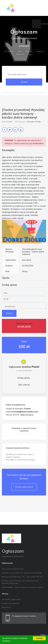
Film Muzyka (9, 51)
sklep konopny (27, 415)
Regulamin (6, 607)
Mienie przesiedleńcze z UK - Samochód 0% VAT (22, 577)
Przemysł (40, 51)
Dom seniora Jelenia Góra (13, 569)
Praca (30, 54)
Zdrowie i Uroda (34, 122)
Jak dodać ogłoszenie (11, 599)
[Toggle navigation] (42, 8)
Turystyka (29, 51)
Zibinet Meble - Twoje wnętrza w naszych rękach (22, 587)
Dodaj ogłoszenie (24, 487)
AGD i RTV (20, 54)
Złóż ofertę (24, 385)
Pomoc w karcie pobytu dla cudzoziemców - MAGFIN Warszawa (21, 582)
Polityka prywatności (11, 603)
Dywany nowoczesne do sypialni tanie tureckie (22, 573)
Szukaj (24, 82)
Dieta (20, 51)
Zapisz (9, 313)
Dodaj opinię (24, 378)
